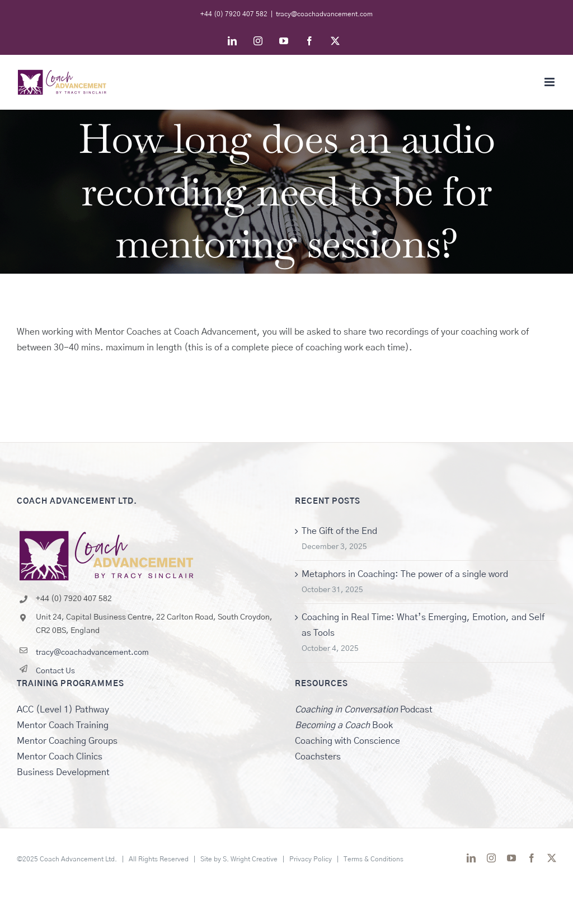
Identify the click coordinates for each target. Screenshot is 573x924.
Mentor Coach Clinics (60, 757)
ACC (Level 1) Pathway (63, 710)
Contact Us (55, 671)
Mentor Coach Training (63, 725)
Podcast (364, 710)
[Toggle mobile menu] (550, 82)
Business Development (63, 772)
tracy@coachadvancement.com (324, 14)
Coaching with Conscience (347, 741)
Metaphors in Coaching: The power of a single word (405, 574)
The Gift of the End (339, 531)
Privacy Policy (311, 859)
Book (344, 725)
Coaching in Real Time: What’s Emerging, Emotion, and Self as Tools (423, 625)
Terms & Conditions (374, 859)
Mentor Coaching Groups (67, 741)
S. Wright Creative (250, 859)
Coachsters (318, 757)
